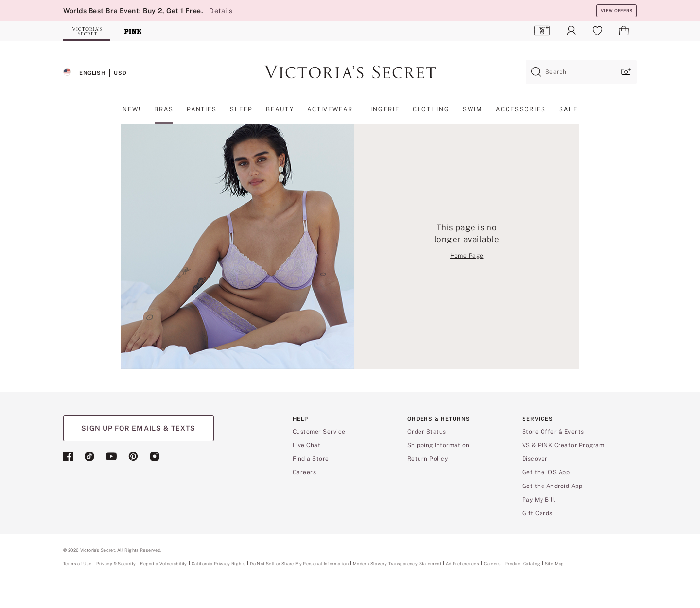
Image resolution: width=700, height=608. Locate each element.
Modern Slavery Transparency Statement (397, 564)
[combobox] (581, 72)
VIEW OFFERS (617, 10)
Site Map (554, 564)
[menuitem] (542, 31)
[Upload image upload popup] (625, 72)
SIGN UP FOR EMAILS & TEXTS (138, 428)
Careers (492, 564)
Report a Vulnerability (163, 564)
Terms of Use (78, 564)
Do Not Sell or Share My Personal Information (299, 564)
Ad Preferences (463, 564)
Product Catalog (523, 564)
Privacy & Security (116, 564)
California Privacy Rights (219, 564)
